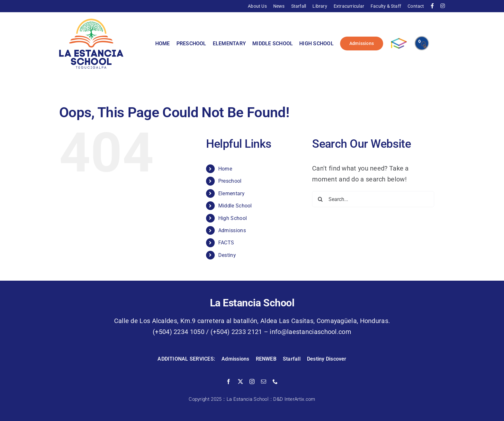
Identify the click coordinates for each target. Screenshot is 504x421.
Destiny (227, 255)
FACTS (226, 243)
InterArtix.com (300, 399)
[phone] (275, 382)
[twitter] (240, 382)
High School (233, 218)
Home (225, 169)
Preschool (230, 181)
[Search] (320, 199)
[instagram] (252, 382)
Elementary (231, 193)
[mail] (264, 382)
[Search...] (373, 199)
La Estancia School (248, 399)
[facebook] (229, 382)
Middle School (235, 206)
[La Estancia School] (91, 22)
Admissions (232, 230)
